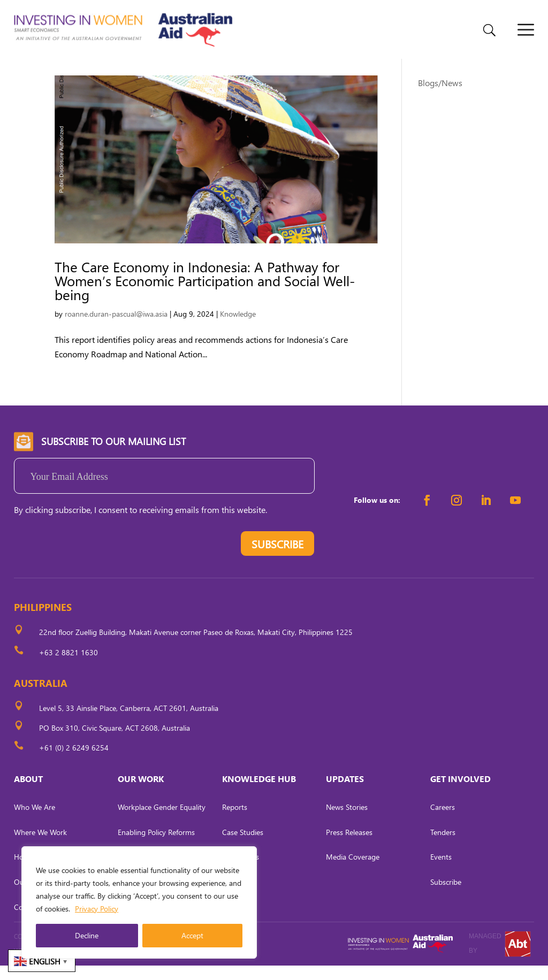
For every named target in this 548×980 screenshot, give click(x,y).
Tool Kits (236, 896)
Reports (235, 821)
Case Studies (243, 847)
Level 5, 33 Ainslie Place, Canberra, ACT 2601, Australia (129, 722)
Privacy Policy (97, 909)
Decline (87, 935)
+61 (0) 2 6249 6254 (74, 762)
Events (441, 871)
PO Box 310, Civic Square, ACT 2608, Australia (115, 742)
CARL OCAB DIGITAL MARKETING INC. (113, 966)
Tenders (443, 847)
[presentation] (95, 561)
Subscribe (446, 896)
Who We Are (35, 821)
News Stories (347, 821)
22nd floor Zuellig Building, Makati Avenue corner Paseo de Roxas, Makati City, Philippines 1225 (196, 647)
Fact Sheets (241, 871)
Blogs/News (440, 97)
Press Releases (349, 847)
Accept (192, 935)
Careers (443, 821)
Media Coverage (353, 871)
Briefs (231, 921)
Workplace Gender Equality (162, 821)
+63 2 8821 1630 (68, 667)
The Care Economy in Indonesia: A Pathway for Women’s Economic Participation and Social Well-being (205, 295)
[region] (139, 902)
